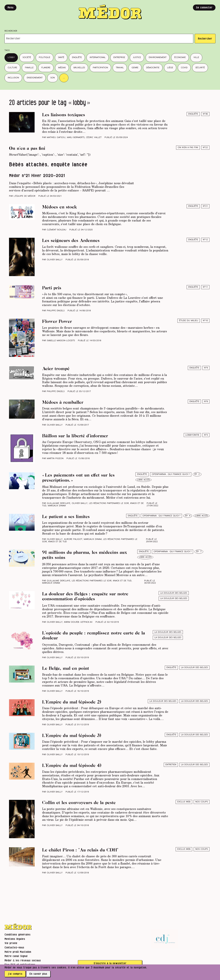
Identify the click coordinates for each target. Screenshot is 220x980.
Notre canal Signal (16, 956)
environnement (158, 58)
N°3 (206, 435)
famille (29, 68)
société (27, 58)
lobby (11, 58)
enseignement (35, 78)
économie (180, 58)
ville (196, 58)
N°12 (205, 240)
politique (45, 58)
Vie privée (11, 943)
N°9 (206, 368)
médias (62, 68)
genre (135, 68)
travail (120, 68)
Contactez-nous (14, 948)
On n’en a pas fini (188, 148)
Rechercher (11, 31)
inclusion (13, 78)
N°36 (205, 114)
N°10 (205, 321)
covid (184, 68)
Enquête (193, 114)
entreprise (119, 58)
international (98, 58)
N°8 (206, 402)
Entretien (171, 765)
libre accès (143, 480)
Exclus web (184, 802)
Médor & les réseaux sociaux (23, 961)
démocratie (153, 68)
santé (61, 58)
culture (12, 68)
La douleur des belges (174, 593)
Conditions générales (18, 935)
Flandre (46, 68)
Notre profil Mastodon (18, 952)
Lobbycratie (192, 435)
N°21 (205, 206)
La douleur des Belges (174, 599)
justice (137, 58)
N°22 (205, 148)
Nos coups (202, 802)
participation (100, 68)
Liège (170, 68)
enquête (77, 58)
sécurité (200, 68)
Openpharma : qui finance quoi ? (171, 474)
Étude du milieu (189, 321)
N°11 (205, 287)
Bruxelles (79, 68)
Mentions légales (15, 939)
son (53, 78)
